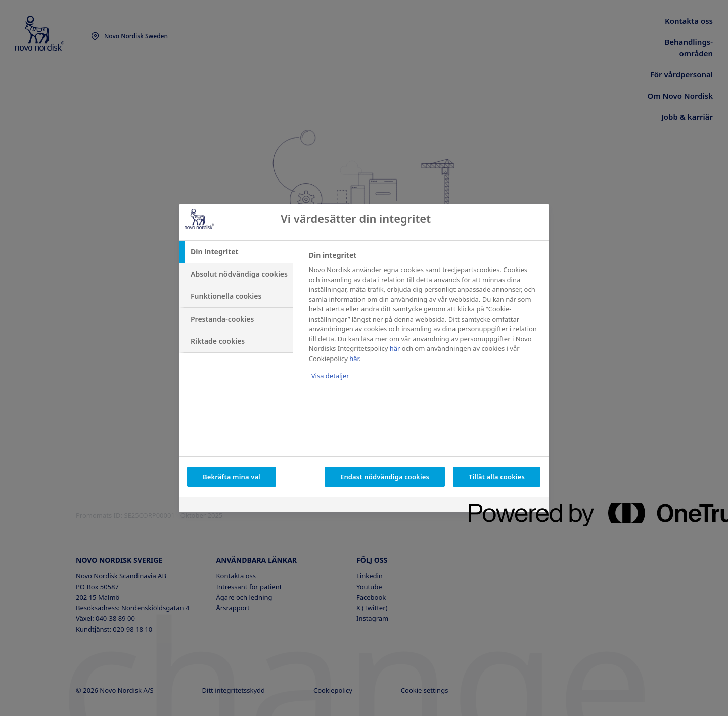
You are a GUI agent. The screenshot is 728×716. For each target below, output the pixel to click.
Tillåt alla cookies (497, 477)
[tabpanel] (424, 322)
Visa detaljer (330, 376)
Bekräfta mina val (232, 477)
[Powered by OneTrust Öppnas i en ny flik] (505, 506)
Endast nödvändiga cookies (385, 477)
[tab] (236, 252)
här (395, 348)
